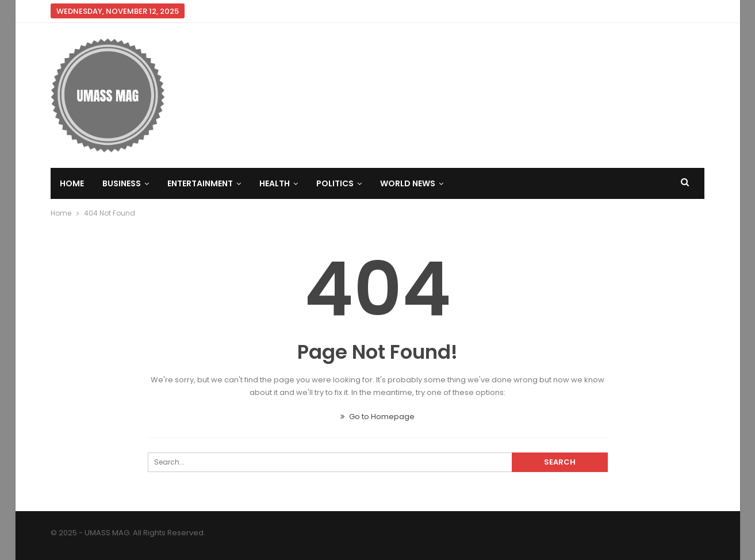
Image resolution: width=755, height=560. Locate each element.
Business (122, 183)
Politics (335, 183)
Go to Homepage (377, 417)
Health (275, 183)
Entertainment (200, 183)
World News (408, 183)
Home (72, 183)
